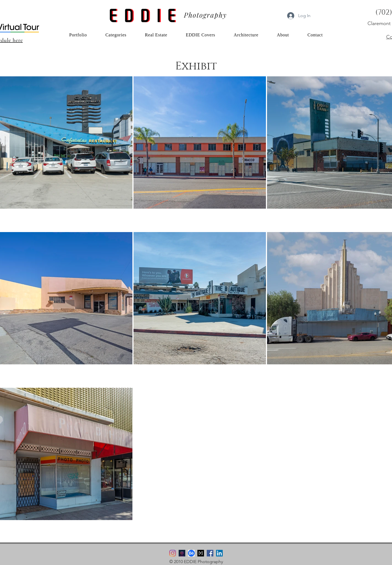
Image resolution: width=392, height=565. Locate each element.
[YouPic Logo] (201, 553)
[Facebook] (210, 553)
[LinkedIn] (219, 553)
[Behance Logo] (191, 553)
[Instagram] (173, 553)
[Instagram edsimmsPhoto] (182, 553)
